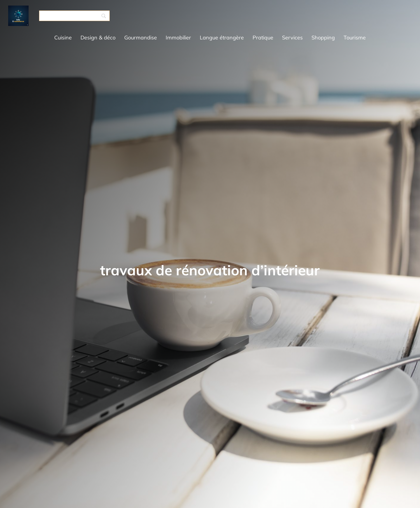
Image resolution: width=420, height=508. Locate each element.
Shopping (323, 38)
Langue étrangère (222, 38)
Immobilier (178, 38)
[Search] (74, 16)
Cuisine (63, 38)
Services (292, 38)
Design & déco (98, 38)
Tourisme (355, 38)
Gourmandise (141, 38)
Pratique (263, 38)
